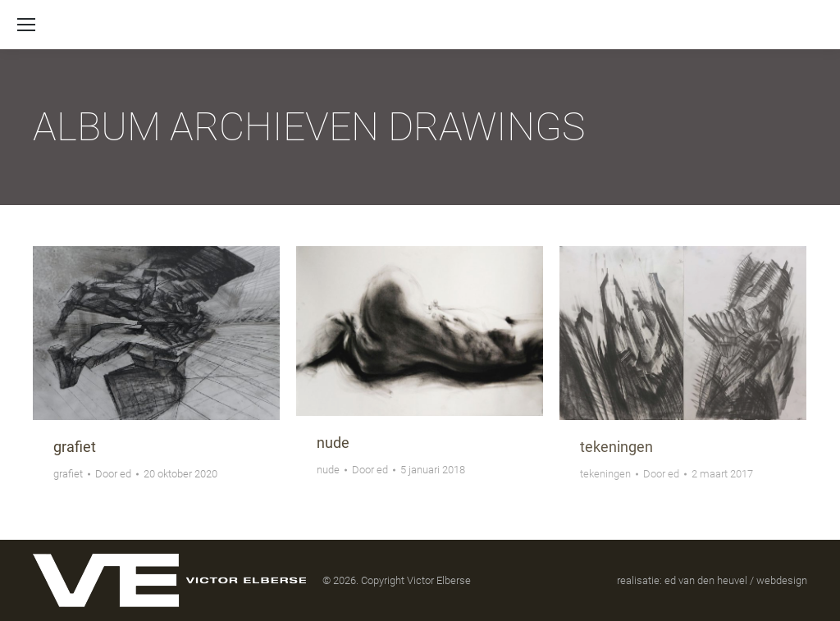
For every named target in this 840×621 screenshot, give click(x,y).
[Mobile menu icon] (26, 25)
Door (113, 474)
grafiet (75, 447)
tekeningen (616, 447)
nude (333, 443)
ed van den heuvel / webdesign (736, 580)
